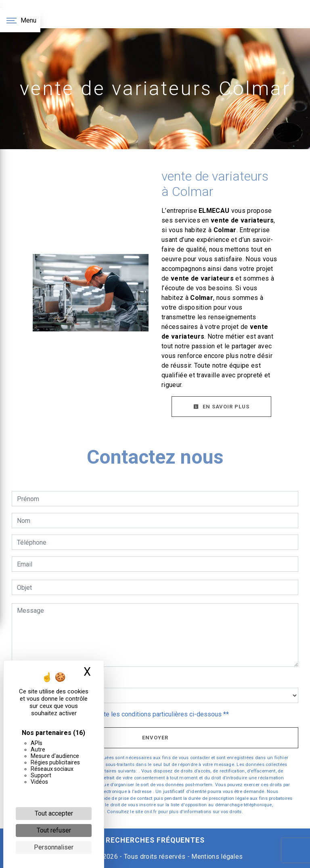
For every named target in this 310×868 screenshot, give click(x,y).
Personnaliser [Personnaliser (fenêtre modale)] (54, 847)
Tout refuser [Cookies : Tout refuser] (54, 830)
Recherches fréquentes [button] (155, 840)
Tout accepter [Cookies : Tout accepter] (54, 813)
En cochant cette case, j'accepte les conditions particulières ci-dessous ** (124, 714)
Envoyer (155, 738)
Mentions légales (216, 857)
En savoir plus (221, 407)
